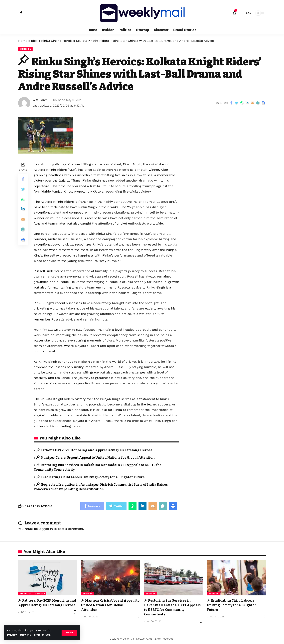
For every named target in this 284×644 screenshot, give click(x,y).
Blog (34, 41)
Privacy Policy (16, 635)
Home (23, 41)
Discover (26, 594)
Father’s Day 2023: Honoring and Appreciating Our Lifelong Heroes (97, 450)
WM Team (40, 100)
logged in (46, 529)
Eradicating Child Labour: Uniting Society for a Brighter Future (93, 477)
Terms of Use (41, 635)
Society (25, 49)
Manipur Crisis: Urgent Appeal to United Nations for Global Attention (98, 458)
